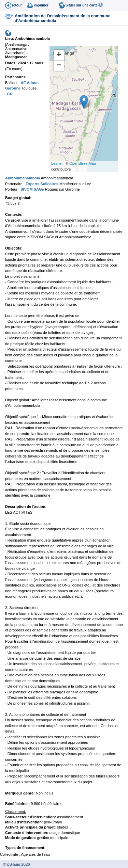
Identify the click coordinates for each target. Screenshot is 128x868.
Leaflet (57, 163)
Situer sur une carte (82, 5)
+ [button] (59, 55)
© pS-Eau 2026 (15, 864)
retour (17, 5)
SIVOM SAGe (32, 189)
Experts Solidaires (41, 184)
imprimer (41, 5)
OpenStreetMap (83, 163)
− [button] (59, 66)
